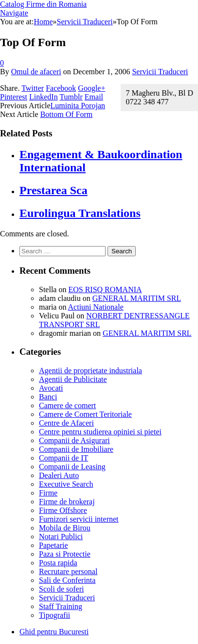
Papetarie (54, 545)
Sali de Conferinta (67, 580)
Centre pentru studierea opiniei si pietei (100, 432)
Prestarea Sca (54, 190)
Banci (48, 397)
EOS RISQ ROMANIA (105, 289)
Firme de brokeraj (67, 502)
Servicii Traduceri (160, 72)
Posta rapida (58, 563)
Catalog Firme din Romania (43, 4)
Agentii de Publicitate (73, 379)
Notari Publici (61, 537)
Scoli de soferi (61, 589)
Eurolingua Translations (80, 213)
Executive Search (66, 484)
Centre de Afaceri (66, 423)
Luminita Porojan (78, 106)
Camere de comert (67, 405)
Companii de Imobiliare (76, 449)
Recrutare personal (68, 571)
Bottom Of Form (67, 114)
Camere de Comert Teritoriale (85, 414)
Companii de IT (63, 458)
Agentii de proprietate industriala (90, 371)
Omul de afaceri (36, 72)
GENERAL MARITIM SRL (137, 298)
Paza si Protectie (65, 554)
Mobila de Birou (65, 528)
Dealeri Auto (59, 475)
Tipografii (54, 615)
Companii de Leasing (72, 467)
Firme (48, 493)
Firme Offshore (63, 510)
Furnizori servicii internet (79, 519)
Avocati (51, 388)
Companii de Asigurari (74, 440)
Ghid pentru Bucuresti (54, 632)
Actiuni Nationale (96, 307)
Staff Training (61, 606)
